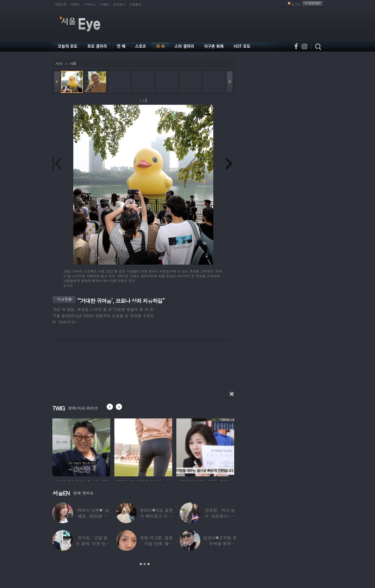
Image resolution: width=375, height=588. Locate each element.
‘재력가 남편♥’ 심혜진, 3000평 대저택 (93, 516)
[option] (81, 447)
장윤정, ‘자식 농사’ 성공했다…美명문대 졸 (220, 516)
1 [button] (141, 564)
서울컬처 (136, 4)
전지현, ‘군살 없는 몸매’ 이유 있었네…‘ (93, 543)
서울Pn (75, 4)
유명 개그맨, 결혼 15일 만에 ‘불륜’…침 (156, 543)
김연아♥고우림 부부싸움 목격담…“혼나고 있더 (220, 543)
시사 (59, 64)
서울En (105, 4)
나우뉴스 (90, 4)
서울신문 (60, 4)
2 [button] (145, 564)
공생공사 (120, 4)
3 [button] (149, 564)
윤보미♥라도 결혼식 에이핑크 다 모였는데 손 (156, 516)
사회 (73, 64)
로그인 (296, 4)
